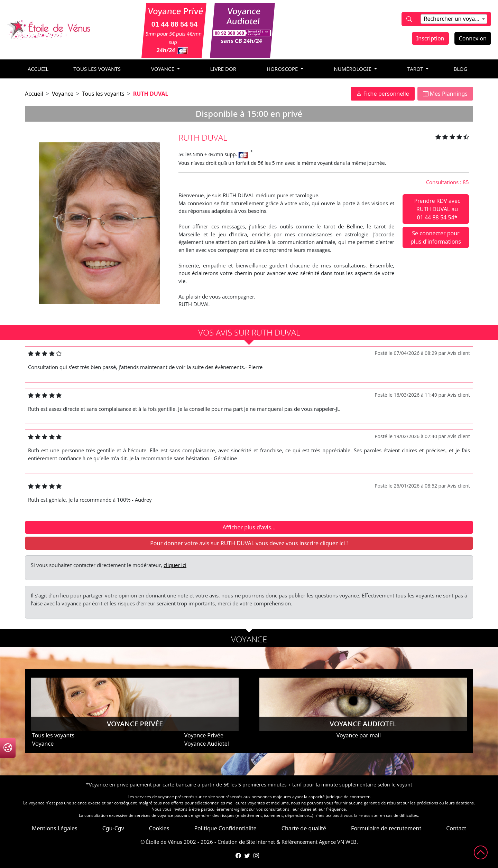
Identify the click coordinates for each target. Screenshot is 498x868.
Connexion (473, 38)
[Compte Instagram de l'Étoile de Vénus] (256, 856)
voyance (163, 69)
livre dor (223, 69)
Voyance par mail (359, 735)
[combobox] (454, 19)
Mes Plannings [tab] (445, 94)
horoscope (283, 69)
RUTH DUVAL (151, 94)
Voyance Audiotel (207, 744)
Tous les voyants (97, 69)
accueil (38, 69)
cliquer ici (175, 565)
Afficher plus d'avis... (249, 527)
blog (460, 69)
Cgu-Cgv (113, 828)
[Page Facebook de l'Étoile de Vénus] (238, 856)
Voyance (63, 94)
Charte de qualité (304, 828)
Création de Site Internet (246, 842)
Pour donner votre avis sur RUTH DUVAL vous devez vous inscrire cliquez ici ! (249, 543)
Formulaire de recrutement (386, 828)
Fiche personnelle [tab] (382, 94)
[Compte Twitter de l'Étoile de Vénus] (247, 856)
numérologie (353, 69)
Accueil (34, 94)
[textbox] (454, 19)
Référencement (299, 842)
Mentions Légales (55, 828)
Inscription (430, 38)
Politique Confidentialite (225, 828)
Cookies (159, 828)
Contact (456, 828)
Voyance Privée (204, 735)
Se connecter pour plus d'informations (436, 237)
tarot (416, 69)
